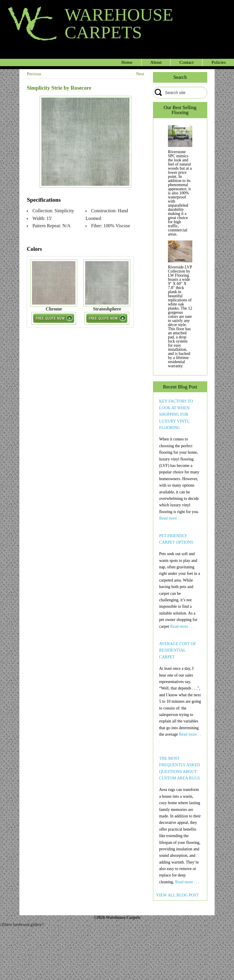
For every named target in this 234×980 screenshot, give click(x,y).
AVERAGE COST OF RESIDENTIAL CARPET (178, 650)
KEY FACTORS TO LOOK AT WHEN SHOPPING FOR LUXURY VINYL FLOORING (176, 414)
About (156, 62)
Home (127, 62)
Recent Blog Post (180, 387)
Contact (186, 62)
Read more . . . (171, 518)
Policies (219, 62)
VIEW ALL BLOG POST (177, 895)
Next (140, 74)
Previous (34, 74)
